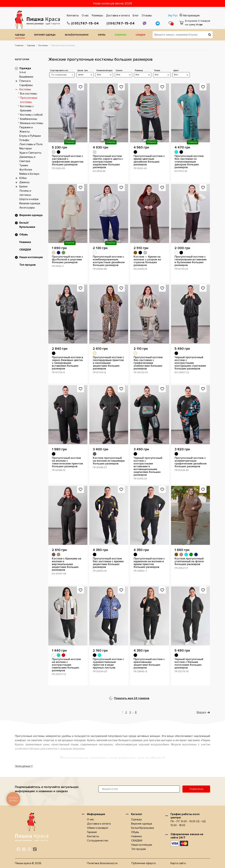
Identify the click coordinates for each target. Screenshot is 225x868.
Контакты (73, 15)
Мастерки (25, 148)
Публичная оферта (144, 863)
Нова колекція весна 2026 (112, 3)
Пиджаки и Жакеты (26, 129)
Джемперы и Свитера (27, 159)
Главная (19, 45)
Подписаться (196, 789)
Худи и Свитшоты (30, 153)
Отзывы (147, 15)
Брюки (23, 186)
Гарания (92, 832)
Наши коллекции (31, 257)
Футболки (26, 170)
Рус (176, 15)
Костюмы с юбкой (31, 115)
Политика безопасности (102, 863)
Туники (24, 165)
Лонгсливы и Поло (31, 144)
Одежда (20, 35)
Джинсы (24, 182)
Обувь (102, 35)
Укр (170, 15)
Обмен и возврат (98, 828)
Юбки (23, 178)
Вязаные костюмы (32, 123)
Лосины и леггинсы (25, 193)
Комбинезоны (29, 119)
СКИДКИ (141, 35)
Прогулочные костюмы (29, 100)
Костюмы (43, 45)
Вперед (201, 712)
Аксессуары (27, 208)
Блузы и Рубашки (30, 136)
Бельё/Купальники (77, 35)
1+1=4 (23, 72)
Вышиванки (26, 77)
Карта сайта (178, 863)
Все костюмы (28, 94)
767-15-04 (83, 23)
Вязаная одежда (30, 203)
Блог (136, 15)
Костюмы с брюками (27, 108)
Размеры (97, 15)
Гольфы (24, 140)
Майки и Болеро (29, 174)
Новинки (121, 35)
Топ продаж (28, 265)
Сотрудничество (98, 841)
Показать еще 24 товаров (132, 698)
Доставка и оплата (118, 15)
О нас (85, 15)
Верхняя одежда (45, 35)
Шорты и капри (29, 199)
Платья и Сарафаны (26, 83)
